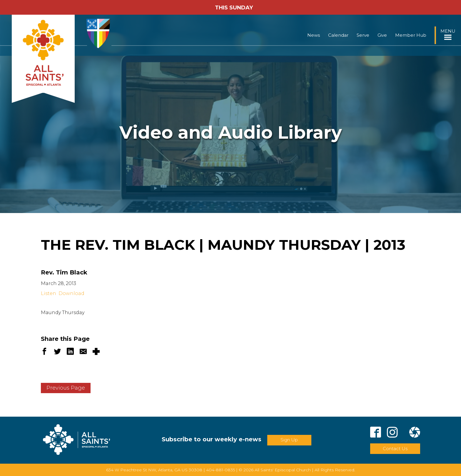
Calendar (338, 35)
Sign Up (289, 440)
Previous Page (66, 388)
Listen (49, 293)
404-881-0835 (221, 470)
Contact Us (395, 449)
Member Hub (411, 35)
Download (71, 293)
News (314, 35)
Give (382, 35)
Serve (363, 35)
